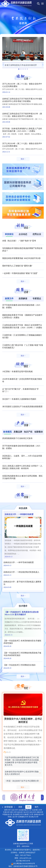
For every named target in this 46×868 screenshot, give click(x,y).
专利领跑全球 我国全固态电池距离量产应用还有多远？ (22, 249)
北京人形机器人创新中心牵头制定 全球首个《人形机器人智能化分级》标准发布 (22, 467)
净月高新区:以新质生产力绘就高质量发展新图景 (22, 407)
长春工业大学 (13, 817)
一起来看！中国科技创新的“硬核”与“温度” (20, 273)
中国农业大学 (7, 814)
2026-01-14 (6, 92)
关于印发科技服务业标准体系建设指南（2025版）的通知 (21, 306)
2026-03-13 (8, 557)
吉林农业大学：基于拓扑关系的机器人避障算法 (22, 583)
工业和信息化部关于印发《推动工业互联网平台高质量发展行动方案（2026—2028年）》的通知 (22, 326)
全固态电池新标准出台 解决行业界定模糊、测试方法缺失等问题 (22, 477)
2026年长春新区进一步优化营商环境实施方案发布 (22, 380)
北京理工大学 (37, 810)
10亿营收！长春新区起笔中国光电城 (17, 371)
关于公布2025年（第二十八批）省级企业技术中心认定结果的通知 (22, 85)
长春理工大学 (28, 814)
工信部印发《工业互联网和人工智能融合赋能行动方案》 (22, 336)
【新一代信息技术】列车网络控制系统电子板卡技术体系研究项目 (22, 654)
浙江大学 (13, 812)
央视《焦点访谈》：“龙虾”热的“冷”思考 (19, 241)
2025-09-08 (6, 107)
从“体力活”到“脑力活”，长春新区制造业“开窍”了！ (20, 390)
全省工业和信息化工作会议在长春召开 (21, 65)
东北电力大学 (33, 817)
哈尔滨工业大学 (23, 812)
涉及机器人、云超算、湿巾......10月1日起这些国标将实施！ (22, 457)
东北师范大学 (18, 814)
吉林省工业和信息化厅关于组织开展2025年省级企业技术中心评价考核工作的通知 (22, 100)
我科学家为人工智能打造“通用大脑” (17, 266)
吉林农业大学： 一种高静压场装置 (19, 514)
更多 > (23, 159)
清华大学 (7, 810)
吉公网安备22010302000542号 (24, 864)
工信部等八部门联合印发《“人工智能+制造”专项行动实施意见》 (23, 346)
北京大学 (15, 810)
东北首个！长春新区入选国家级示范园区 (19, 399)
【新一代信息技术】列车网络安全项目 (20, 665)
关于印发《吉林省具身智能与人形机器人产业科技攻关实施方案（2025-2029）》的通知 (22, 130)
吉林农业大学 (39, 814)
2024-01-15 (8, 635)
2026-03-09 (7, 587)
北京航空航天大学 (25, 810)
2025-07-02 (6, 137)
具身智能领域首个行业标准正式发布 (17, 438)
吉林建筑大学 (23, 817)
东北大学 (33, 812)
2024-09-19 (7, 668)
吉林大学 (40, 812)
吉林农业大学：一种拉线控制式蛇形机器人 (21, 572)
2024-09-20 (7, 646)
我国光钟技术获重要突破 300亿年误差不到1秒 (21, 258)
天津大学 (6, 812)
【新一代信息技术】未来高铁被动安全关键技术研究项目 (22, 642)
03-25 (8, 752)
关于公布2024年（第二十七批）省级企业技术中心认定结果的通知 (22, 145)
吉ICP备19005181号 (23, 861)
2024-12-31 (6, 152)
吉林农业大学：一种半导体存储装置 (19, 562)
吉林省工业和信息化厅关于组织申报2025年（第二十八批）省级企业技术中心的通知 (22, 115)
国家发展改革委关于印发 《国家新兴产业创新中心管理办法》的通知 (22, 316)
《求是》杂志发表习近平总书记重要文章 (22, 781)
